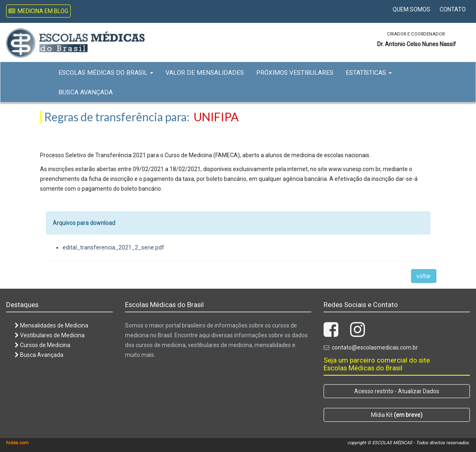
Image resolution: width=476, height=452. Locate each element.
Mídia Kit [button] (397, 415)
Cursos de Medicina (42, 345)
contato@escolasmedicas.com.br (375, 347)
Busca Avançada (86, 92)
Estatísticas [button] (369, 73)
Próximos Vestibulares (295, 73)
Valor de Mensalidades (205, 73)
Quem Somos (411, 9)
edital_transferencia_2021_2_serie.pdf (113, 247)
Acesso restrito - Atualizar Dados (397, 391)
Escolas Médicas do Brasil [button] (106, 73)
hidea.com (17, 443)
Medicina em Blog (38, 11)
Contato (453, 9)
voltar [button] (424, 276)
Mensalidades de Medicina (51, 325)
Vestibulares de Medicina (50, 335)
